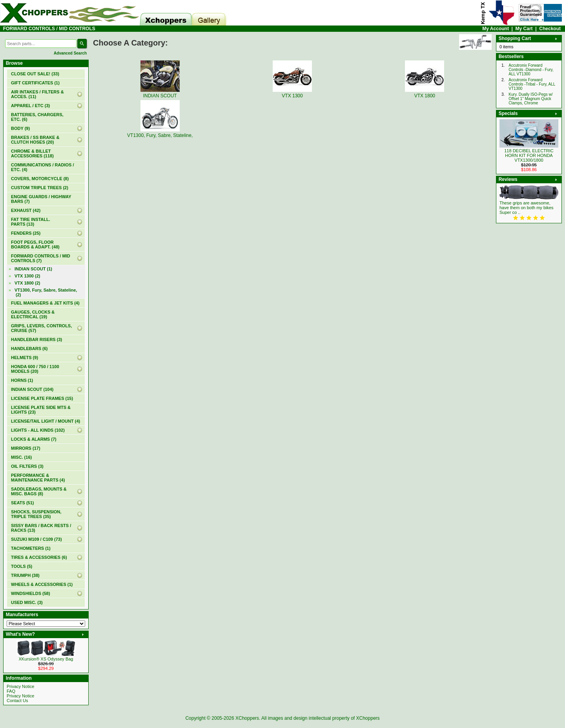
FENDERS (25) (26, 233)
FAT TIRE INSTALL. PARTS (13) (31, 222)
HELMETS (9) (25, 358)
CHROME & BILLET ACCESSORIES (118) (32, 153)
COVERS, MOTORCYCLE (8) (40, 179)
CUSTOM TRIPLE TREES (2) (40, 188)
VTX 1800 (425, 93)
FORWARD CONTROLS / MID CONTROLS (49, 29)
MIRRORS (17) (26, 448)
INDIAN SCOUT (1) (33, 269)
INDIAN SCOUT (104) (32, 389)
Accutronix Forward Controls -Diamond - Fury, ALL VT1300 (531, 70)
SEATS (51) (22, 503)
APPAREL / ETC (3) (30, 106)
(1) (35, 83)
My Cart (524, 29)
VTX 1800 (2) (27, 283)
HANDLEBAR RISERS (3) (36, 339)
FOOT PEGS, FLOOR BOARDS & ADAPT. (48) (35, 244)
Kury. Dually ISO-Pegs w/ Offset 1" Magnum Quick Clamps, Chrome (530, 99)
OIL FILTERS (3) (27, 466)
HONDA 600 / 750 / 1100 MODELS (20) (35, 369)
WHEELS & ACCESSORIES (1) (42, 584)
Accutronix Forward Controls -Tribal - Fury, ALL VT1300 (532, 84)
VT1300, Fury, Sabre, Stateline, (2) (46, 292)
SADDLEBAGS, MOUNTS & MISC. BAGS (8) (39, 491)
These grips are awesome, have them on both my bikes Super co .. (527, 208)
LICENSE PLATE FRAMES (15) (42, 398)
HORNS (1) (22, 380)
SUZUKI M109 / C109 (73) (36, 539)
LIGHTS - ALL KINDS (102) (38, 430)
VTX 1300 (292, 93)
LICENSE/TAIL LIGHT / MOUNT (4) (46, 421)
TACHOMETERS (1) (31, 548)
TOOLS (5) (22, 566)
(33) (35, 74)
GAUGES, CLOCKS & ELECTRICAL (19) (33, 314)
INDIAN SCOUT (160, 93)
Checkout (550, 29)
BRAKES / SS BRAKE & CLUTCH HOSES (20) (35, 140)
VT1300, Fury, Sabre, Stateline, (160, 133)
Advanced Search (70, 53)
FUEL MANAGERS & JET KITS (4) (45, 303)
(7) (41, 258)
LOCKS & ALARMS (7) (34, 439)
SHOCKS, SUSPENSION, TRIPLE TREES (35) (36, 514)
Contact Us (17, 701)
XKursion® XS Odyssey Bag (46, 659)
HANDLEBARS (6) (29, 348)
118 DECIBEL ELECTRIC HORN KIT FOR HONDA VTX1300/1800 (529, 155)
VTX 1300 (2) (27, 276)
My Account (496, 29)
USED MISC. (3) (27, 602)
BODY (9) (20, 128)
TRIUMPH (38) (25, 575)
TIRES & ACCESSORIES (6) (39, 557)
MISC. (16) (21, 457)
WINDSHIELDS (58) (31, 593)
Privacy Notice (20, 686)
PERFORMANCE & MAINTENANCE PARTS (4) (38, 478)
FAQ (11, 691)
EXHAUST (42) (26, 210)
